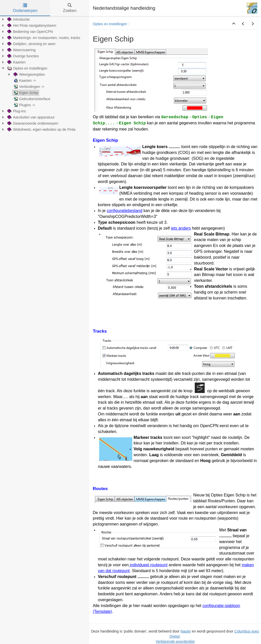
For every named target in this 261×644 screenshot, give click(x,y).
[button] (234, 24)
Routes (100, 489)
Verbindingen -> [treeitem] (28, 87)
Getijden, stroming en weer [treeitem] (31, 44)
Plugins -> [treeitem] (24, 105)
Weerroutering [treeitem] (21, 50)
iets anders (181, 228)
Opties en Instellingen (110, 24)
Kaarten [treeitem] (16, 62)
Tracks (100, 331)
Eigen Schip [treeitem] (25, 93)
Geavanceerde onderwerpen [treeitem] (32, 123)
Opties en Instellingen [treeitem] (27, 68)
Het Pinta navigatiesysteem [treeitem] (31, 25)
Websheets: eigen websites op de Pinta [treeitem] (41, 129)
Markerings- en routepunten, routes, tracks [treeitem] (43, 38)
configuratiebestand (125, 211)
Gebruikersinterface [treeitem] (31, 99)
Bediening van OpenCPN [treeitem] (30, 32)
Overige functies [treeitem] (23, 56)
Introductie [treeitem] (18, 19)
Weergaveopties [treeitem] (29, 74)
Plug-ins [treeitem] (16, 111)
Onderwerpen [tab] (25, 8)
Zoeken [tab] (70, 8)
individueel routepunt (149, 565)
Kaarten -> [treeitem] (24, 81)
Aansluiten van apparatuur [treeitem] (30, 117)
